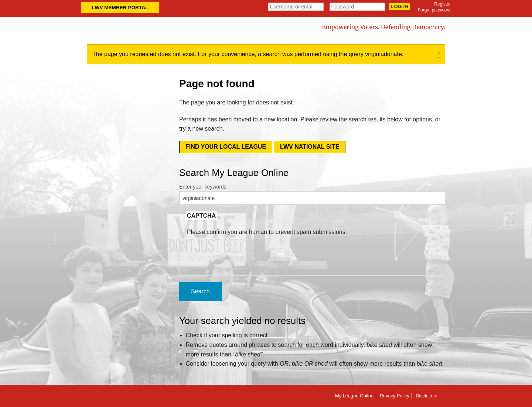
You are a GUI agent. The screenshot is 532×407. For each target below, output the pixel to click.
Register (442, 4)
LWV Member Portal (120, 8)
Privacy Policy (395, 396)
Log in (400, 6)
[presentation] (243, 251)
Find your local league (226, 147)
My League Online (354, 396)
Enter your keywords (203, 187)
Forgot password (434, 10)
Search (200, 291)
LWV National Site (310, 147)
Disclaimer (427, 396)
